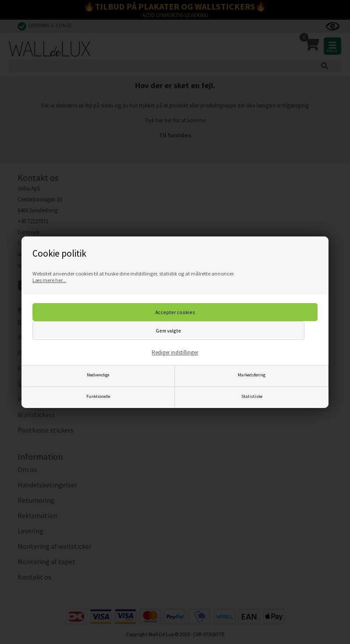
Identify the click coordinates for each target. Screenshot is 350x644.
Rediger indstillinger (175, 352)
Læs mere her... (49, 280)
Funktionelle (98, 396)
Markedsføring (252, 375)
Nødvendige (98, 375)
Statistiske (252, 396)
